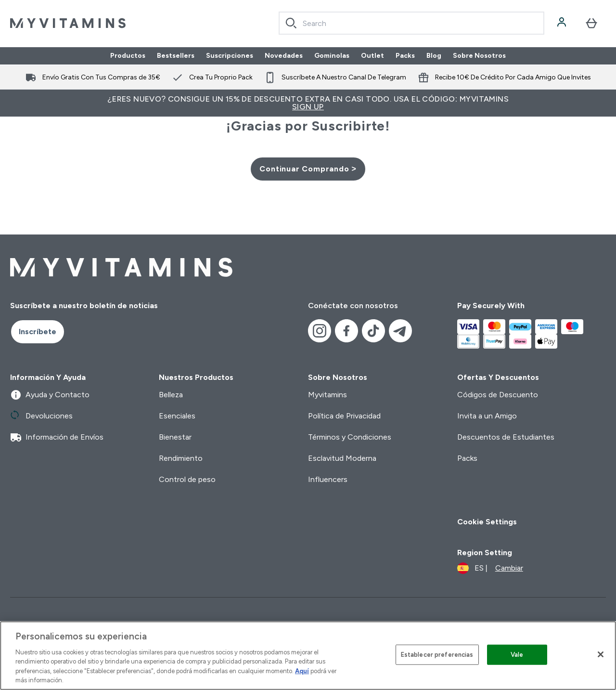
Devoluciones (41, 416)
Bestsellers (176, 56)
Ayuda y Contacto (50, 395)
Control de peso (187, 479)
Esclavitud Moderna (342, 458)
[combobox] (411, 23)
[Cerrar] (601, 654)
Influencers (328, 479)
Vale (517, 655)
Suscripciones (230, 56)
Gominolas (332, 56)
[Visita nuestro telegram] (400, 331)
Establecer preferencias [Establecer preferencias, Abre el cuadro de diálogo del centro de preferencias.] (437, 655)
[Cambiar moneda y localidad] (490, 568)
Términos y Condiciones (350, 437)
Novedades (284, 56)
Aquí (302, 671)
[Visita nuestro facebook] (346, 331)
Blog (434, 56)
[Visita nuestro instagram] (320, 331)
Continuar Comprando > (308, 169)
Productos (128, 56)
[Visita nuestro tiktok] (373, 331)
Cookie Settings (487, 522)
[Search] (291, 23)
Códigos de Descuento (498, 395)
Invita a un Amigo (487, 416)
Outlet (372, 56)
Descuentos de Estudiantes (506, 437)
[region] (308, 656)
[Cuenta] (563, 23)
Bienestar (175, 437)
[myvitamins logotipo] (68, 23)
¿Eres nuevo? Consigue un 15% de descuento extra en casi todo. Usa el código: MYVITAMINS (308, 103)
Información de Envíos (57, 437)
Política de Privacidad (344, 416)
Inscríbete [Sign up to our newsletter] (38, 332)
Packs (405, 56)
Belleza (171, 395)
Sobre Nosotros (479, 56)
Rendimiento (181, 458)
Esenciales (177, 416)
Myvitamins (327, 395)
